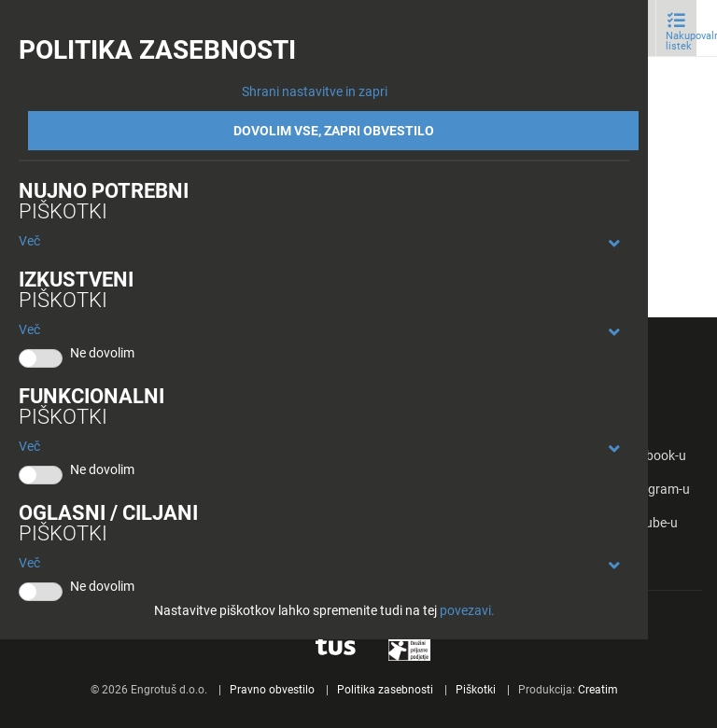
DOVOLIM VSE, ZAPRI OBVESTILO (334, 131)
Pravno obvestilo (272, 690)
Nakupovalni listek (681, 41)
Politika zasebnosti (385, 690)
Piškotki (476, 690)
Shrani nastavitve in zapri (315, 91)
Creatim (598, 690)
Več (29, 241)
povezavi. (467, 610)
